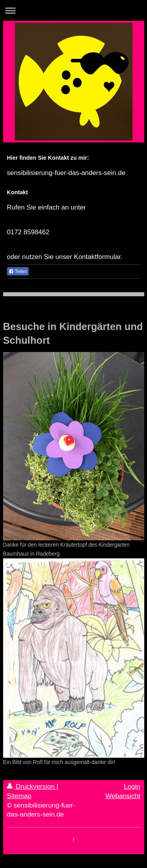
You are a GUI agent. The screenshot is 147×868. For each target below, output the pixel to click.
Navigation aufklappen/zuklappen (73, 10)
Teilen (18, 272)
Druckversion (32, 787)
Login (132, 787)
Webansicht (123, 796)
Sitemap (19, 796)
